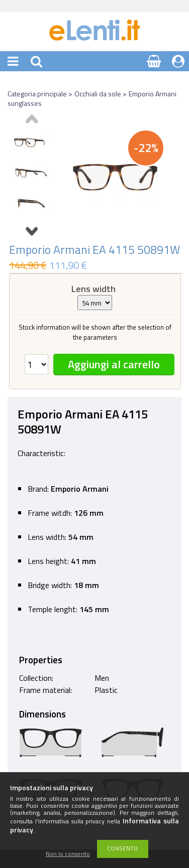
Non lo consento (68, 854)
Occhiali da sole (98, 94)
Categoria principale (37, 94)
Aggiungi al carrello (114, 364)
